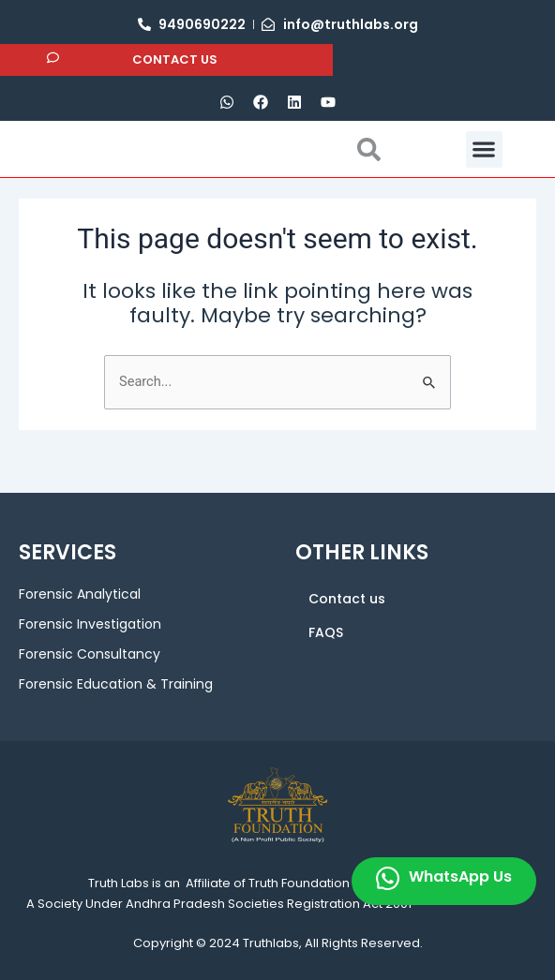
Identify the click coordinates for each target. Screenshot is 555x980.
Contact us (347, 599)
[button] (484, 170)
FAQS (326, 632)
